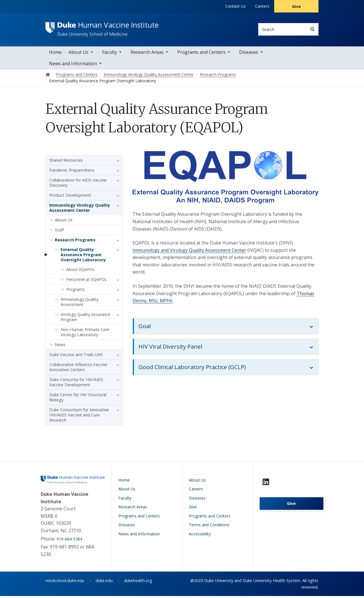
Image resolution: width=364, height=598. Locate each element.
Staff (59, 232)
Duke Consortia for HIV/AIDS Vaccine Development (76, 384)
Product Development (70, 197)
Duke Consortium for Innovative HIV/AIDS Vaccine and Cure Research (79, 417)
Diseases (249, 54)
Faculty (109, 54)
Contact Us (235, 6)
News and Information (73, 65)
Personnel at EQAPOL (87, 281)
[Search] (312, 29)
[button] (116, 162)
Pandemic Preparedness (72, 172)
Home (55, 54)
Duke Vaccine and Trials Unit (76, 356)
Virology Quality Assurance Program (85, 319)
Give (296, 6)
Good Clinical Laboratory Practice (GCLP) (192, 369)
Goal (145, 328)
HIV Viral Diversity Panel (170, 349)
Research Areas (147, 54)
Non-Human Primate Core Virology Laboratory (85, 334)
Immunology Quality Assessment (79, 304)
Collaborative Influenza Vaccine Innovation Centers (78, 369)
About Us (78, 54)
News (60, 346)
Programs (76, 291)
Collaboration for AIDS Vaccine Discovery (78, 184)
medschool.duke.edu (65, 582)
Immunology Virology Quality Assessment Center (80, 209)
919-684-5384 (69, 541)
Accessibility (200, 536)
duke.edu (104, 582)
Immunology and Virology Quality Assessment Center (189, 252)
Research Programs (75, 242)
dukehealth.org (138, 582)
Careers (262, 6)
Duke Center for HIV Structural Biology (78, 399)
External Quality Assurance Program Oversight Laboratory (83, 256)
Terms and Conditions (209, 527)
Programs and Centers (201, 54)
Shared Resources (66, 162)
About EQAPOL (81, 271)
